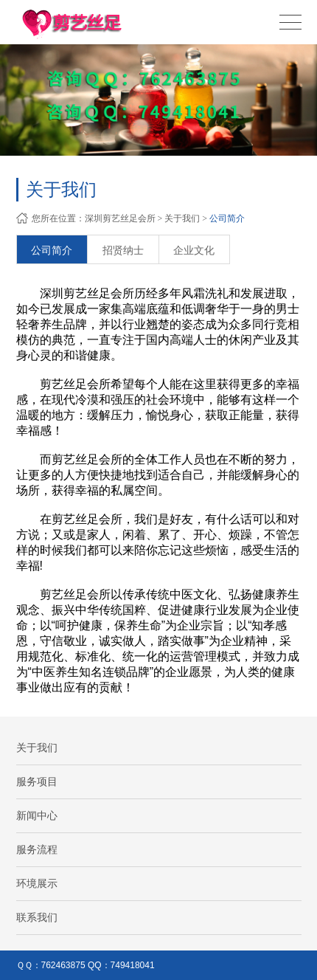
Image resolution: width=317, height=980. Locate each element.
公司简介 (227, 218)
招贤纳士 (123, 250)
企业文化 (194, 250)
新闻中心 (37, 815)
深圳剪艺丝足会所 (120, 218)
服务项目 (37, 781)
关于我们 (182, 218)
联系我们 (37, 917)
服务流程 (37, 849)
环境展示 (37, 883)
